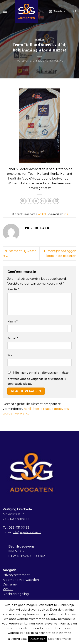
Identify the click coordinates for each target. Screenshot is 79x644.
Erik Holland (55, 61)
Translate (57, 11)
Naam (12, 322)
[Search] (75, 11)
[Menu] (5, 11)
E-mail (13, 338)
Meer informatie (59, 639)
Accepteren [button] (38, 639)
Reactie (13, 289)
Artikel (40, 40)
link (66, 214)
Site (10, 355)
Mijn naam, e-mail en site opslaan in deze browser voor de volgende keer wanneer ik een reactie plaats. (38, 378)
